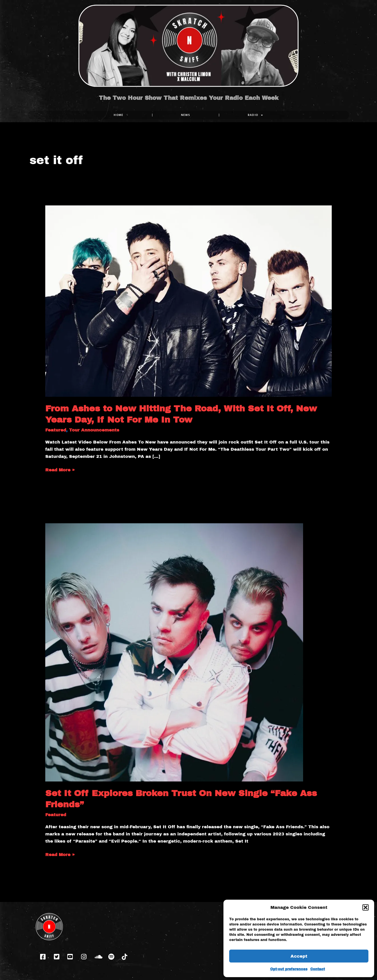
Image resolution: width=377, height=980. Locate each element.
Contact (318, 969)
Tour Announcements (94, 430)
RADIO (256, 115)
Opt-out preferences (289, 969)
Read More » (60, 469)
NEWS (186, 115)
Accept (299, 956)
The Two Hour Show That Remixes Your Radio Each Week (189, 98)
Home (118, 115)
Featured (56, 430)
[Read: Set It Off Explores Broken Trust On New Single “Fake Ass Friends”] (174, 652)
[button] (366, 907)
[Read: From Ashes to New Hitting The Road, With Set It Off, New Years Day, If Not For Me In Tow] (188, 301)
